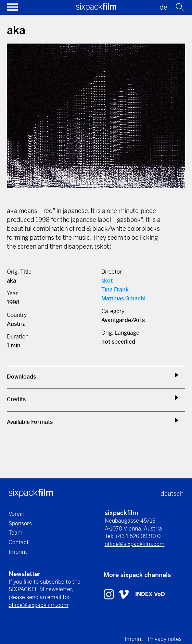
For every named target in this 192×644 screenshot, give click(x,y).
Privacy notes (165, 639)
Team (16, 533)
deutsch (172, 494)
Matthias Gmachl (123, 299)
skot (107, 281)
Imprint (18, 552)
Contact (19, 542)
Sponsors (20, 523)
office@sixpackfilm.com (135, 544)
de (163, 7)
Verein (16, 514)
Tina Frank (115, 290)
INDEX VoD (150, 594)
